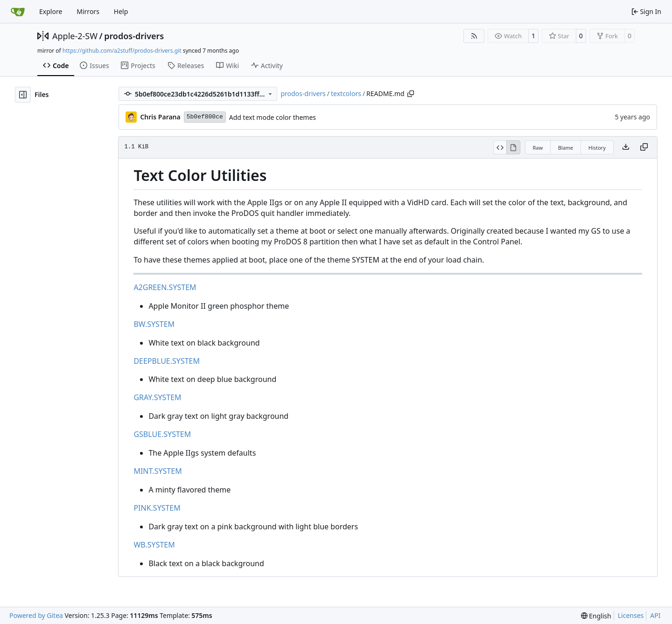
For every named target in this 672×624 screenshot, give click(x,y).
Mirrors (88, 11)
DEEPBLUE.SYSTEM (167, 361)
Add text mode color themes (273, 117)
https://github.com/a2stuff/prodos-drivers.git (122, 51)
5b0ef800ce (205, 117)
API (655, 615)
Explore (51, 11)
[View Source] (500, 147)
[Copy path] (411, 94)
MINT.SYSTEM (157, 471)
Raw (538, 148)
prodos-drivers (134, 36)
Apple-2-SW (75, 36)
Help (121, 11)
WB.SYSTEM (154, 545)
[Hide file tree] (23, 95)
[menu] (596, 616)
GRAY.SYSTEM (157, 397)
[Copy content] (644, 147)
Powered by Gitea (36, 615)
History (597, 148)
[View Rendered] (513, 147)
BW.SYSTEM (154, 324)
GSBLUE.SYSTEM (162, 434)
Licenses (631, 615)
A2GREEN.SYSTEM (165, 287)
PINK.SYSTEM (157, 508)
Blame (566, 148)
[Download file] (626, 147)
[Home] (18, 12)
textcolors (346, 94)
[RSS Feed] (474, 36)
